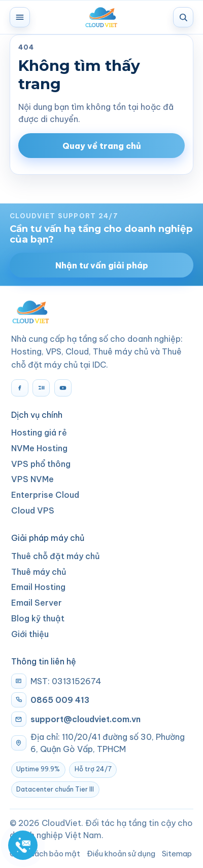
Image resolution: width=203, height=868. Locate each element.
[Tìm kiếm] (183, 17)
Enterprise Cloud (45, 495)
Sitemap (177, 854)
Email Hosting (38, 587)
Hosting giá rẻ (39, 432)
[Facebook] (20, 388)
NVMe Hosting (39, 448)
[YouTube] (63, 388)
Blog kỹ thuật (38, 618)
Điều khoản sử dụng (121, 854)
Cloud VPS (33, 510)
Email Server (37, 603)
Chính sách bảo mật (45, 854)
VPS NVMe (32, 479)
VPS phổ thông (41, 464)
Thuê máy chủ (39, 572)
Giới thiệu (30, 634)
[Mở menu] (20, 17)
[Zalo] (41, 388)
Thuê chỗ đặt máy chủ (56, 556)
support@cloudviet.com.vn (86, 719)
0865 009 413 (60, 700)
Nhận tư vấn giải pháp (102, 265)
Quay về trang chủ (102, 146)
